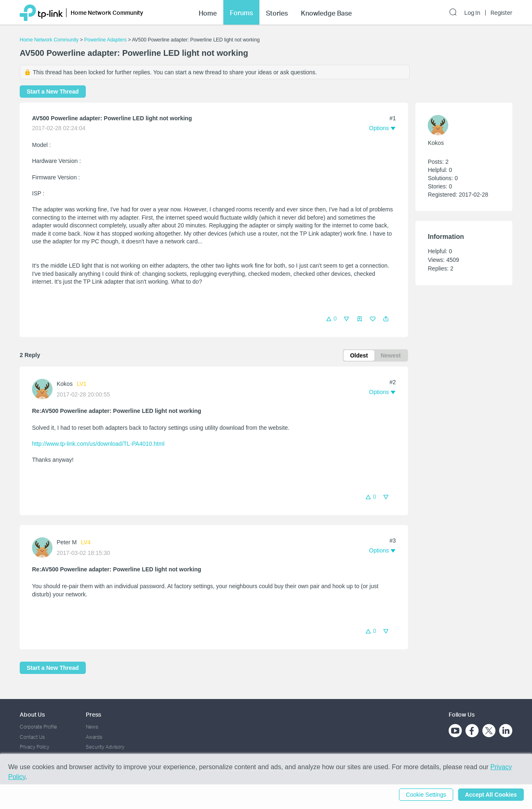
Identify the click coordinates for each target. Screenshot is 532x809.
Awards (94, 737)
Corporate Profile (38, 727)
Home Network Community (49, 40)
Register (501, 13)
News (92, 727)
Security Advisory (105, 747)
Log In (472, 13)
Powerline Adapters (105, 40)
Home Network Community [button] (107, 13)
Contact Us (32, 737)
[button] (386, 319)
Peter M (67, 542)
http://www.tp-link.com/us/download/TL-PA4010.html (98, 444)
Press (93, 714)
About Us (32, 714)
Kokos (65, 384)
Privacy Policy (34, 747)
